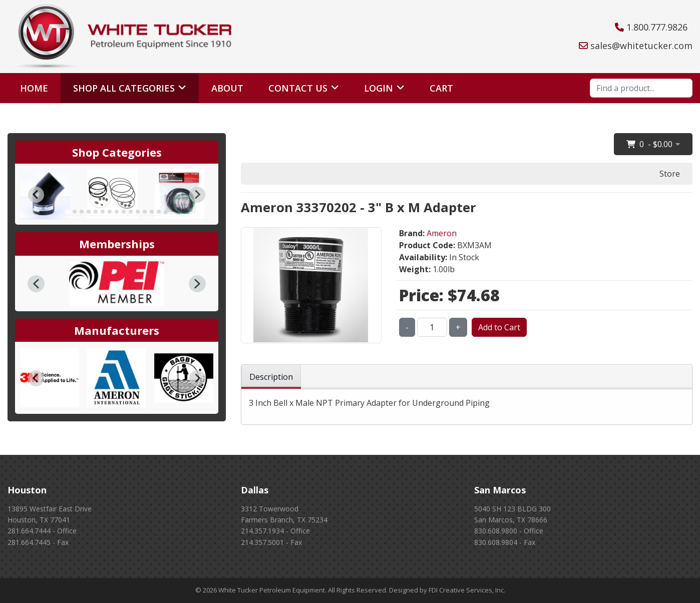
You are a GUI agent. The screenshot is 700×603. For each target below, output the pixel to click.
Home (34, 88)
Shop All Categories (124, 88)
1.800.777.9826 (657, 27)
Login (379, 88)
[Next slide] (197, 195)
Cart (441, 88)
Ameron (442, 233)
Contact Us (298, 88)
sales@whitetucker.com (641, 46)
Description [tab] (271, 377)
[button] (36, 284)
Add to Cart (499, 327)
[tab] (67, 212)
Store (670, 174)
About (227, 88)
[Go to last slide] (36, 195)
